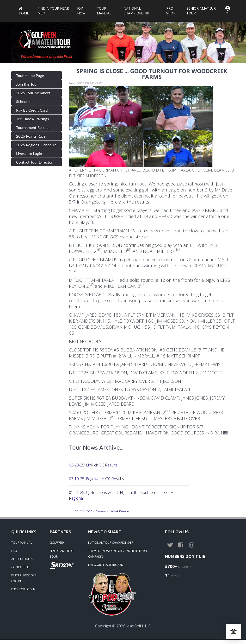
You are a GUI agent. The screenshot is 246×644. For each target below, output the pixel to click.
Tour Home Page (30, 75)
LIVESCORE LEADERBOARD (106, 565)
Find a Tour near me (53, 11)
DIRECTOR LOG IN (23, 589)
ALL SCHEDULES (22, 559)
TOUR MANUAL (22, 543)
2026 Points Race (31, 136)
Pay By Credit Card (32, 110)
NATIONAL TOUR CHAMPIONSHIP (111, 543)
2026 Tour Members (33, 93)
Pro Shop (171, 11)
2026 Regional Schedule (36, 145)
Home (24, 11)
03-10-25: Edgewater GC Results (96, 479)
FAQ (14, 551)
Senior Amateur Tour (201, 11)
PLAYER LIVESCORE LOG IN (24, 578)
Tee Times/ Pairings (32, 119)
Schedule (24, 101)
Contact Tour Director (34, 162)
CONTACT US (20, 567)
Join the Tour (27, 84)
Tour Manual (104, 11)
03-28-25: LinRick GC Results (93, 465)
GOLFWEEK (57, 543)
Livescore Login (29, 153)
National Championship (136, 11)
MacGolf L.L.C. (138, 626)
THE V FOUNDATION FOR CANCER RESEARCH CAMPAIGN (118, 554)
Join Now (81, 11)
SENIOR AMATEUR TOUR (62, 554)
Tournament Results (33, 127)
